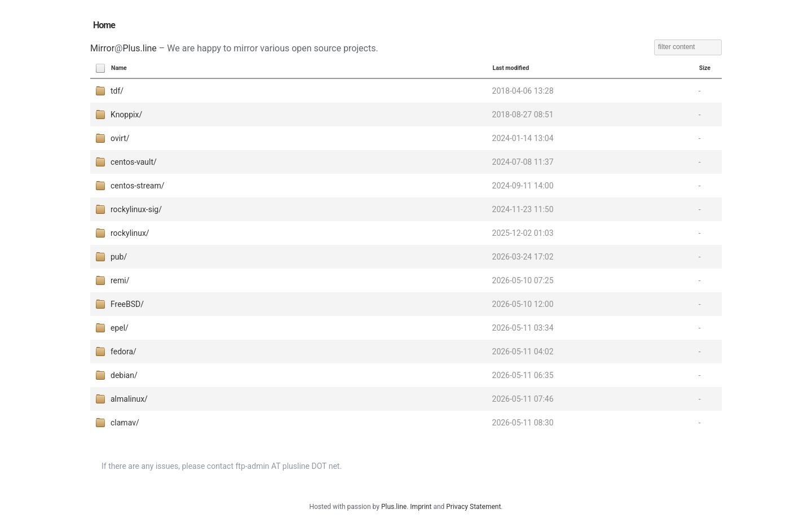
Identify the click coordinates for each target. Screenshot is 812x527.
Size (705, 68)
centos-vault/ (134, 162)
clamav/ (125, 423)
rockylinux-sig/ (136, 209)
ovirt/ (120, 138)
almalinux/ (129, 399)
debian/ (124, 375)
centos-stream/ (138, 186)
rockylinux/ (130, 233)
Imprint (421, 507)
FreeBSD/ (127, 304)
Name (119, 68)
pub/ (119, 257)
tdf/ (117, 91)
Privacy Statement (473, 507)
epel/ (120, 328)
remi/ (120, 280)
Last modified (511, 68)
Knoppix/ (126, 115)
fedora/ (123, 352)
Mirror (102, 48)
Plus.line (139, 48)
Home (104, 25)
